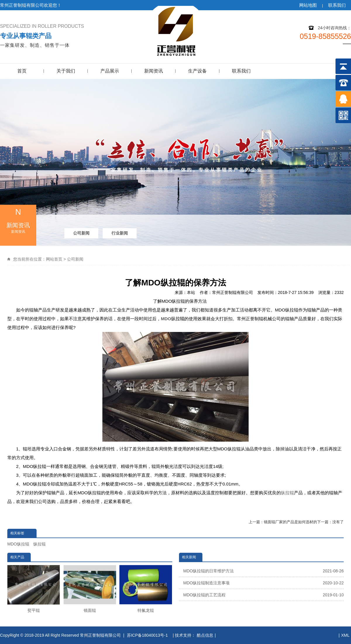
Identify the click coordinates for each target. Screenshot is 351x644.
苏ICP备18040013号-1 (148, 635)
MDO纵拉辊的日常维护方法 (264, 571)
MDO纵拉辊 (18, 544)
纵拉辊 (287, 493)
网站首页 (54, 259)
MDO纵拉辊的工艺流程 (264, 595)
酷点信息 (205, 635)
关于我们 (66, 71)
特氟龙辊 (146, 589)
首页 (22, 71)
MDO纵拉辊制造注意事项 (264, 583)
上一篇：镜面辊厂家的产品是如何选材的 (283, 522)
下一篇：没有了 (330, 522)
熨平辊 (34, 589)
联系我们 (337, 5)
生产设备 (197, 71)
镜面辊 (90, 589)
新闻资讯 (154, 71)
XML (345, 635)
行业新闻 (120, 233)
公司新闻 (81, 233)
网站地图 (308, 5)
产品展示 (110, 71)
